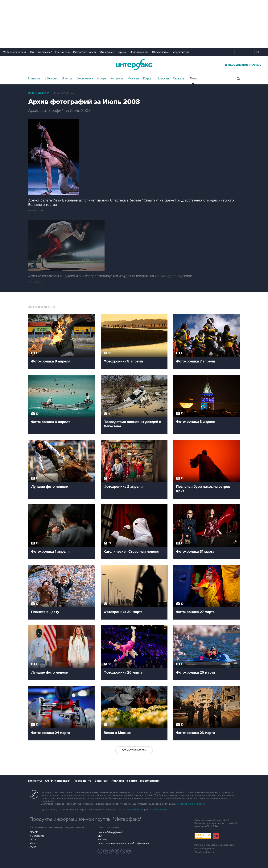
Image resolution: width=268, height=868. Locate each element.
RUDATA (102, 840)
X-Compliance (37, 836)
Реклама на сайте (124, 781)
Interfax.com (62, 52)
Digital (148, 78)
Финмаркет (107, 52)
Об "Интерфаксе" (41, 52)
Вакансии (101, 781)
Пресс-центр (82, 781)
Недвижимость (139, 52)
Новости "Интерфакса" (110, 832)
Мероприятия (181, 52)
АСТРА (33, 847)
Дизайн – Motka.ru (204, 852)
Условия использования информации (215, 845)
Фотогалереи (39, 93)
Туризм (122, 52)
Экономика (85, 78)
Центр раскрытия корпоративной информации (123, 843)
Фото (193, 78)
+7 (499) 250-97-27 (160, 810)
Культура (117, 78)
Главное (34, 78)
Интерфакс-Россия (85, 52)
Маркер (34, 843)
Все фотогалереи (134, 750)
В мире (67, 78)
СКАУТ (33, 840)
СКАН (101, 836)
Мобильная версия (15, 52)
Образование (160, 52)
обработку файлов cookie (192, 804)
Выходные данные (204, 849)
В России (51, 78)
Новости (163, 78)
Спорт (102, 78)
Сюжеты (179, 78)
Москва (133, 78)
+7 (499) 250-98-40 (133, 810)
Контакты (35, 781)
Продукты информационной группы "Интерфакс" (86, 819)
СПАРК (34, 832)
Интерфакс (134, 65)
